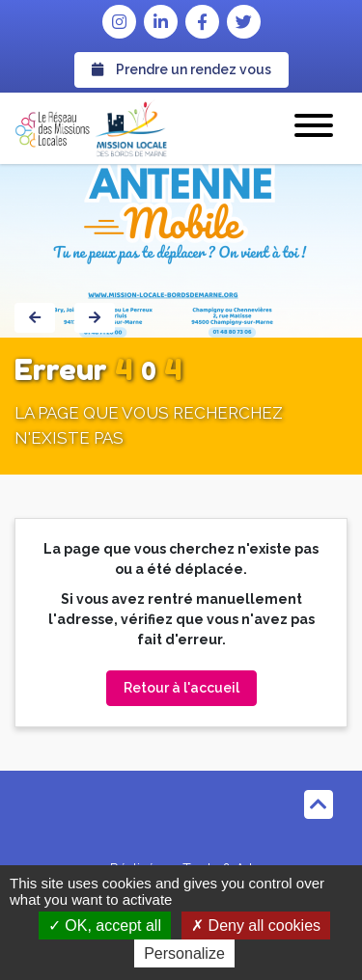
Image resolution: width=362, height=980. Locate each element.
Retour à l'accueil (181, 688)
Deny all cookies (256, 926)
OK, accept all (105, 926)
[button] (314, 128)
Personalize (184, 953)
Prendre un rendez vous (181, 69)
